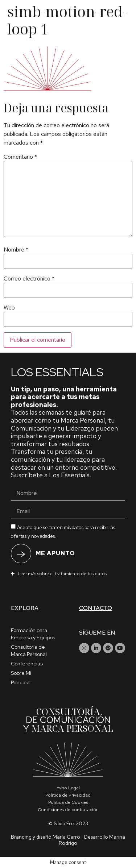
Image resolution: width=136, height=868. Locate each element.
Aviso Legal (68, 788)
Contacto (96, 608)
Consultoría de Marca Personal (29, 651)
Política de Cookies (68, 802)
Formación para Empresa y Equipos (33, 634)
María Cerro (66, 837)
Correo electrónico (29, 279)
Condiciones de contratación (68, 810)
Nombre (16, 250)
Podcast (20, 682)
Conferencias (27, 664)
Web (9, 308)
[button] (68, 573)
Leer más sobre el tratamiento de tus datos (62, 574)
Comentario (20, 157)
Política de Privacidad (68, 795)
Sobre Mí (21, 673)
